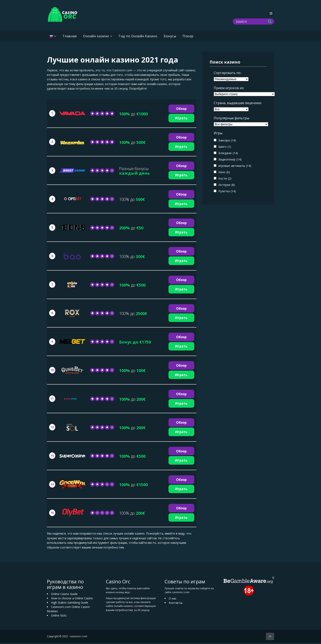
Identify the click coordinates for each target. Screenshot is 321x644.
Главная (70, 37)
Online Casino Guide (64, 595)
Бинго (225, 148)
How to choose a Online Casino (72, 599)
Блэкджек (228, 154)
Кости (225, 180)
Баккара (227, 142)
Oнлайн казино (96, 37)
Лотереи (227, 186)
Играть (181, 119)
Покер (188, 37)
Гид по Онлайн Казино (138, 37)
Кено (224, 173)
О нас (173, 600)
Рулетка (227, 192)
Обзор (181, 110)
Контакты (176, 604)
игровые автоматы (235, 167)
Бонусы (170, 37)
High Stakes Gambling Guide (70, 604)
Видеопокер (230, 161)
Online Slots (59, 617)
